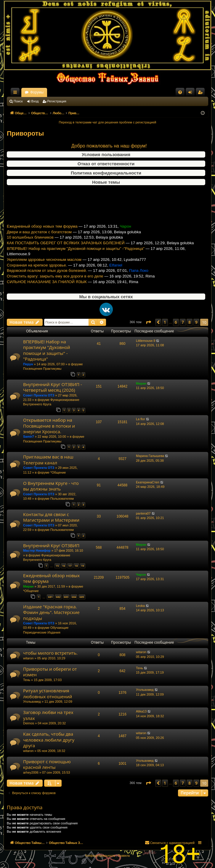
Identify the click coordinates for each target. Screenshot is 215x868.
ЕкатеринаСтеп (148, 482)
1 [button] (165, 322)
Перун (28, 364)
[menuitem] (180, 92)
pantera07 (143, 513)
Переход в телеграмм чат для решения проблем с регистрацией (108, 122)
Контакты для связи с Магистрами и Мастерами (51, 517)
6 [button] (176, 322)
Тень (27, 680)
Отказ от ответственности (106, 164)
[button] (148, 322)
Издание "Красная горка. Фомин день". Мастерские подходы (51, 612)
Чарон (141, 575)
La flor (141, 419)
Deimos (29, 723)
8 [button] (190, 322)
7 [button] (183, 322)
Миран (141, 383)
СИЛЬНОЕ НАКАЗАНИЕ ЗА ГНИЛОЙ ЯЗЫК (47, 287)
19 (83, 566)
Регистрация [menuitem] (201, 93)
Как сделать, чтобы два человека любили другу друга (49, 740)
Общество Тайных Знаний (46, 92)
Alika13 (141, 711)
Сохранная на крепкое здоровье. (37, 270)
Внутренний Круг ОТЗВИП (51, 545)
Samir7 (29, 437)
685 (82, 597)
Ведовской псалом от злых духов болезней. (47, 276)
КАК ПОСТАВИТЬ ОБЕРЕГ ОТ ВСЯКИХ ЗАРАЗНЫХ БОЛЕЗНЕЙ (66, 248)
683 (66, 597)
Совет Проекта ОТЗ (39, 395)
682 (58, 597)
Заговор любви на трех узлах (48, 715)
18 (76, 566)
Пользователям (62, 499)
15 (57, 566)
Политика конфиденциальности (106, 173)
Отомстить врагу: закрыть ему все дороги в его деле (55, 281)
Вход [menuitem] (191, 93)
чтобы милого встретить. (50, 653)
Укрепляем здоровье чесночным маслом (44, 264)
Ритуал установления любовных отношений (48, 693)
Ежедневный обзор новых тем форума (42, 231)
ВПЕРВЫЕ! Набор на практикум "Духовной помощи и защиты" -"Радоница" (76, 253)
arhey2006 (31, 772)
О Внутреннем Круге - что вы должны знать (51, 486)
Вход (35, 101)
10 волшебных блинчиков (30, 242)
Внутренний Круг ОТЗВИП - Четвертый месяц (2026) (53, 387)
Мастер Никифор (37, 550)
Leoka (140, 606)
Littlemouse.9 (146, 341)
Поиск (18, 101)
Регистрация (57, 101)
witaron (28, 658)
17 (70, 566)
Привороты (25, 133)
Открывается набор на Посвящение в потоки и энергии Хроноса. (49, 426)
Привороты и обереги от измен (50, 672)
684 (74, 597)
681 (50, 597)
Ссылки (16, 93)
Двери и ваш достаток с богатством (39, 237)
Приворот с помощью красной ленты (47, 764)
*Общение (58, 472)
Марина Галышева (150, 456)
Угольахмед (32, 702)
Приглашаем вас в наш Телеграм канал (48, 460)
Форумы (89, 92)
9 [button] (196, 322)
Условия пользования (106, 154)
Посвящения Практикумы (42, 369)
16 (64, 566)
